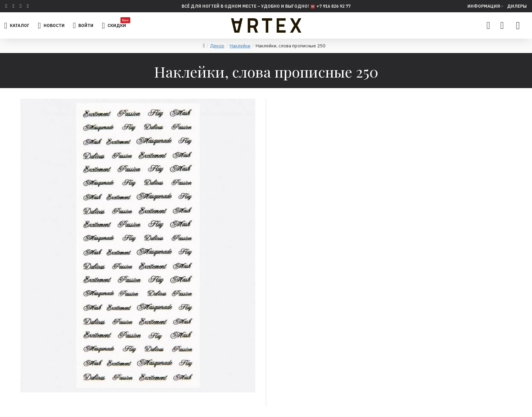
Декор (217, 46)
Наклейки (240, 46)
